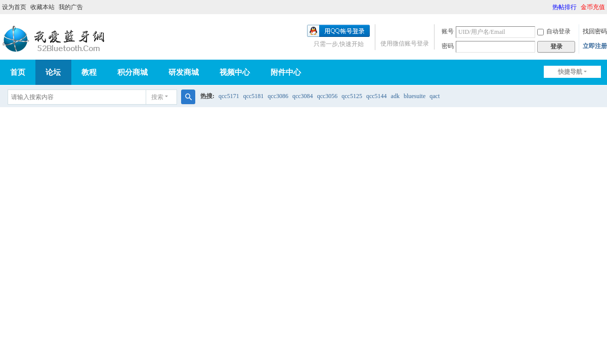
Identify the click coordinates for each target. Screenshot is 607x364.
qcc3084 (303, 96)
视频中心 (235, 72)
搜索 (157, 97)
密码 (448, 46)
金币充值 (593, 7)
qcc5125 (352, 96)
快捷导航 (570, 72)
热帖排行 (565, 7)
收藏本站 (42, 7)
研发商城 (184, 72)
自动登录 (554, 31)
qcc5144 (377, 96)
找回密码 (595, 31)
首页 (18, 72)
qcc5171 (229, 96)
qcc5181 (254, 96)
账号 (448, 31)
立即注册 (595, 46)
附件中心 (286, 72)
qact (435, 96)
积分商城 (133, 72)
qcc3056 (328, 96)
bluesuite (415, 96)
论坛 (53, 72)
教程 (89, 72)
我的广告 (71, 7)
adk (395, 96)
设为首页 (14, 7)
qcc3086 (278, 96)
